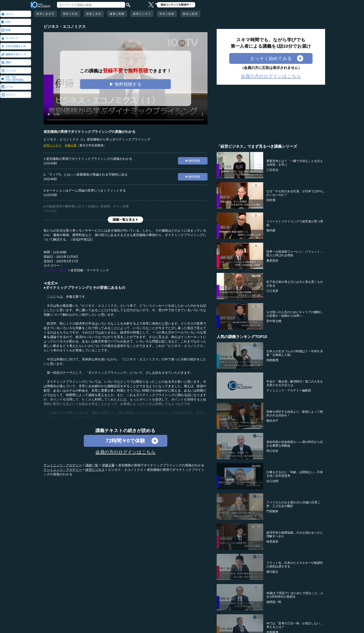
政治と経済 (190, 14)
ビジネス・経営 (55, 270)
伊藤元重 (71, 145)
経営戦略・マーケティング (90, 270)
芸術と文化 (94, 14)
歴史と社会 (70, 14)
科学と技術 (167, 14)
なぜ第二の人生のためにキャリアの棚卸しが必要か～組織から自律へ (295, 314)
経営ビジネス (142, 14)
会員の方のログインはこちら (126, 452)
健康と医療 (117, 14)
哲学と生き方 (45, 14)
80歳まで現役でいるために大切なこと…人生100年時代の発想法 (295, 595)
